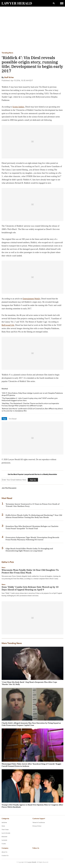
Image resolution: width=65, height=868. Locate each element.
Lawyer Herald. (32, 862)
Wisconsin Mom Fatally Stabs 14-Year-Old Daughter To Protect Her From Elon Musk (30, 571)
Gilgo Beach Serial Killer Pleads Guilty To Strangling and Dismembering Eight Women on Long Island (29, 550)
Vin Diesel (13, 419)
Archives (4, 822)
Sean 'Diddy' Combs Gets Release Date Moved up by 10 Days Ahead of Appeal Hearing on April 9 (30, 588)
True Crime (5, 829)
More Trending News (12, 643)
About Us (4, 852)
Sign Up (33, 480)
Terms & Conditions (39, 822)
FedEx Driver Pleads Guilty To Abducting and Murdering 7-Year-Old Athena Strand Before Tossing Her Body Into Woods (34, 516)
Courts (4, 844)
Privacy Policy (37, 826)
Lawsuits (4, 840)
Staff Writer (9, 77)
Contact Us (5, 855)
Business (4, 837)
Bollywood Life (8, 325)
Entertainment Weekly (31, 299)
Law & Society (6, 833)
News (4, 567)
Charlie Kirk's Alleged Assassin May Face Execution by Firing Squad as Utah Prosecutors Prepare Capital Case (31, 724)
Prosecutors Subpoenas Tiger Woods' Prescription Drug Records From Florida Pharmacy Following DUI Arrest (32, 538)
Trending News (7, 53)
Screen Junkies (18, 107)
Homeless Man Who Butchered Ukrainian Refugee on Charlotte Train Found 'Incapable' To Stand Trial (32, 527)
